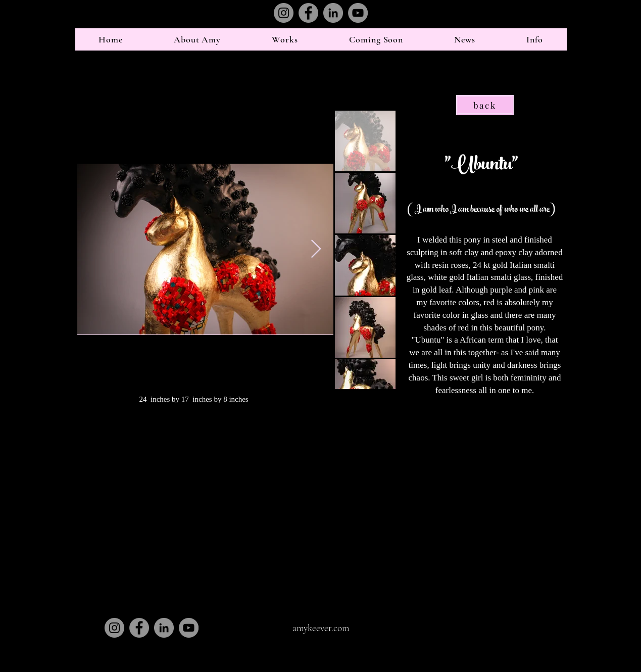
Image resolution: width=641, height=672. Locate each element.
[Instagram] (284, 13)
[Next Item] (316, 249)
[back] (485, 105)
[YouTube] (358, 13)
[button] (197, 39)
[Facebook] (308, 13)
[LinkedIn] (333, 13)
